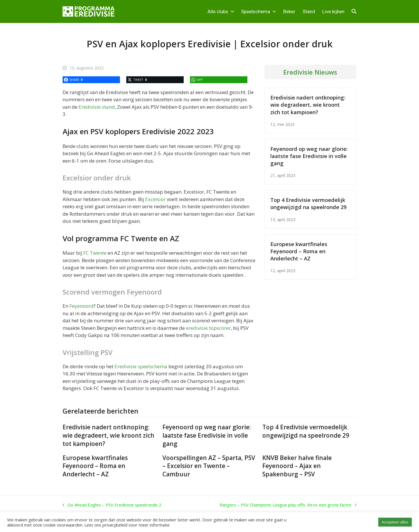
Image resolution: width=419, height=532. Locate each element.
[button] (354, 11)
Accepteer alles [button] (395, 522)
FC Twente (95, 253)
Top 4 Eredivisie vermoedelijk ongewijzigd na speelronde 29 (308, 203)
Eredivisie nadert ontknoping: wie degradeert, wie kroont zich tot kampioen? (308, 105)
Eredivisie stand (97, 107)
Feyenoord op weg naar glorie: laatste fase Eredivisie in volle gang (309, 156)
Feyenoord (82, 306)
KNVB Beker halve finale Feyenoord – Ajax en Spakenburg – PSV (297, 466)
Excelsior (155, 199)
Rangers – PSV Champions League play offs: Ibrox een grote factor (288, 505)
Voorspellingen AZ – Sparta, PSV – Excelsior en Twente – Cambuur (209, 466)
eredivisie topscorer (208, 328)
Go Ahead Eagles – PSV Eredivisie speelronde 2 (112, 505)
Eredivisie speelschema (141, 366)
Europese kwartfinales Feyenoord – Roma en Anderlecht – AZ (299, 251)
